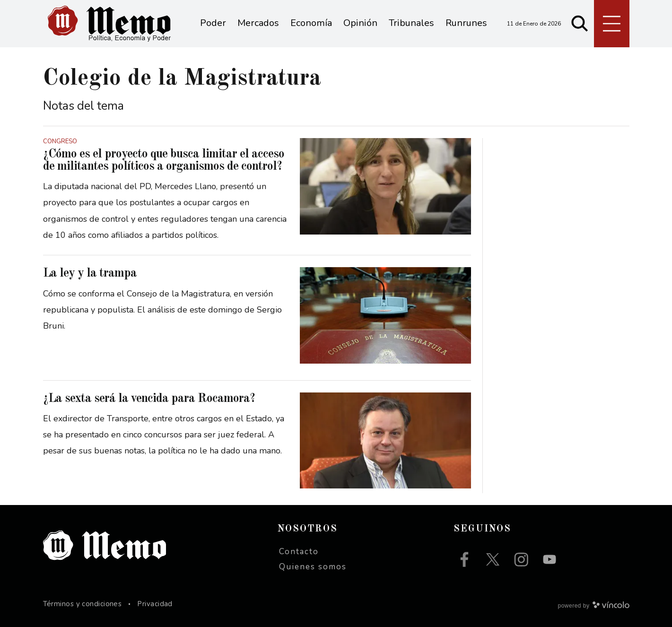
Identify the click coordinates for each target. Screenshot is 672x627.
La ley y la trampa (90, 273)
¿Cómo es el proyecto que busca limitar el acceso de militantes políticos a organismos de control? (164, 160)
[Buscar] (580, 24)
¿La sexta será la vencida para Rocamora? (149, 399)
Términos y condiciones (83, 604)
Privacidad (155, 604)
